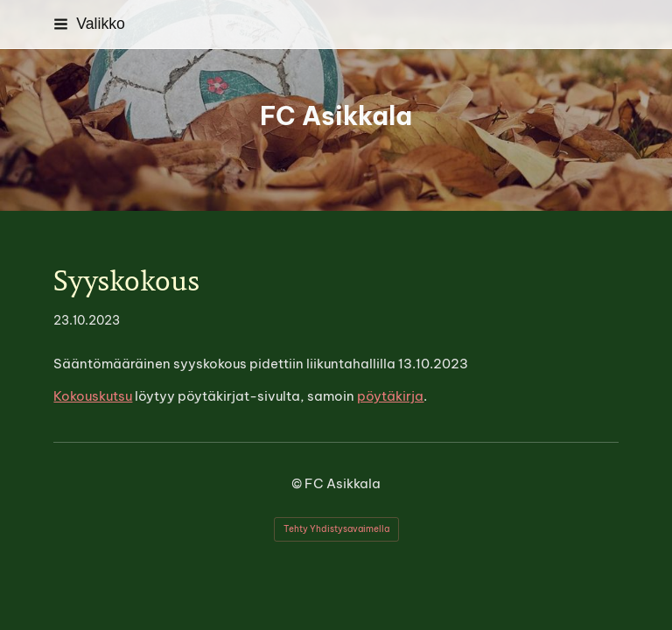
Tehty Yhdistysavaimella (336, 529)
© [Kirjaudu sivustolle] (298, 483)
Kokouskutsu (93, 396)
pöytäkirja (390, 396)
